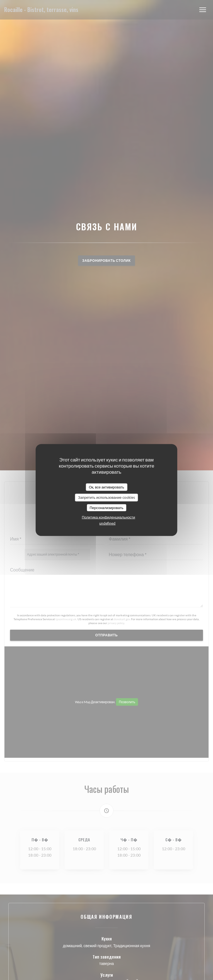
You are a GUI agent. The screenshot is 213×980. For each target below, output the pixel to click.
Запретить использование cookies (106, 497)
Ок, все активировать (107, 487)
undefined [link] (107, 523)
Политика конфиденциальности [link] (108, 517)
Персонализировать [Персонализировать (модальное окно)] (106, 507)
